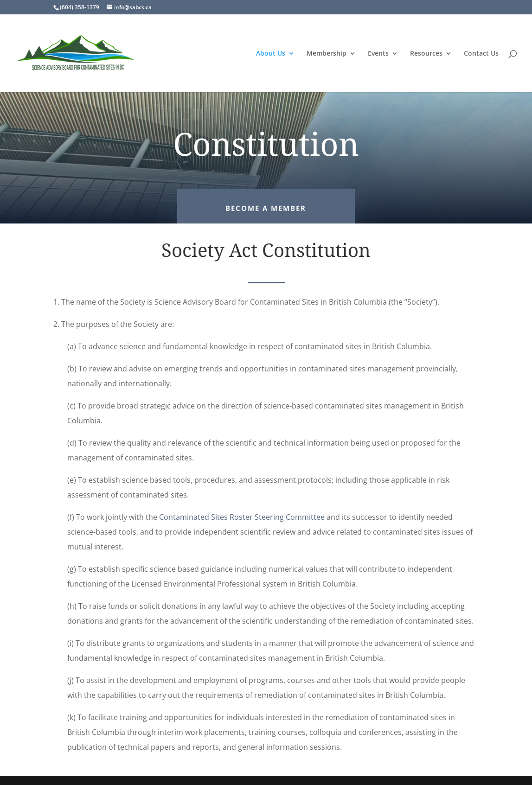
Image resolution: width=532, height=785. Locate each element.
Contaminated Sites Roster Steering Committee (242, 517)
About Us (271, 54)
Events (378, 54)
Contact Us (481, 54)
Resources (426, 54)
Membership (327, 54)
